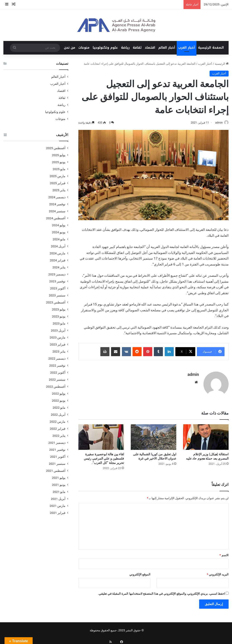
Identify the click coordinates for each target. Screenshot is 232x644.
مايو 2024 (59, 239)
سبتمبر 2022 (57, 379)
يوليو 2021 (59, 478)
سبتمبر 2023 (57, 295)
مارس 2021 (58, 506)
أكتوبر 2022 (58, 372)
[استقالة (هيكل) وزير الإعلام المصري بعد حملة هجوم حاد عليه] (206, 435)
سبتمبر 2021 (57, 464)
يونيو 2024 (59, 232)
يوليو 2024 (59, 225)
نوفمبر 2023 (57, 281)
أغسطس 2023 (56, 302)
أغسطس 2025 (56, 148)
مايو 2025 (59, 169)
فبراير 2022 (58, 429)
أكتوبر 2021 (58, 457)
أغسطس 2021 (56, 471)
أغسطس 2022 (56, 386)
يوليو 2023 (59, 309)
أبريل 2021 (58, 499)
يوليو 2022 (59, 394)
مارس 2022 (58, 422)
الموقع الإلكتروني (140, 573)
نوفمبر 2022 (57, 365)
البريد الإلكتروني (218, 573)
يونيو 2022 (59, 401)
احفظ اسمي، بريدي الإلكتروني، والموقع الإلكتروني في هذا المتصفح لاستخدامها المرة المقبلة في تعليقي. (161, 592)
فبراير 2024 (58, 260)
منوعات (84, 48)
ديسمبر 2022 (57, 358)
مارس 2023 (58, 337)
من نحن (70, 48)
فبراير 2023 (58, 344)
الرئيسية (222, 64)
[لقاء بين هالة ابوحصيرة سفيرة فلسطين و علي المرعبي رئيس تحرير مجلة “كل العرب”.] (101, 435)
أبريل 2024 (58, 246)
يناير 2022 (59, 436)
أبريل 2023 (58, 330)
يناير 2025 (59, 190)
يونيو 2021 (59, 485)
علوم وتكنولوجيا (105, 48)
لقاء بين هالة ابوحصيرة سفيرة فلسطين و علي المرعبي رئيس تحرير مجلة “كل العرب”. (104, 457)
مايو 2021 (59, 492)
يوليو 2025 (59, 155)
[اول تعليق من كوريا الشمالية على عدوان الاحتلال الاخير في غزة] (153, 435)
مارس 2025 (58, 176)
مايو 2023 (59, 323)
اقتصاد (150, 48)
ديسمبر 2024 (57, 197)
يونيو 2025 (59, 162)
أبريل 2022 (58, 415)
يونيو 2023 (59, 316)
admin (217, 123)
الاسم (224, 553)
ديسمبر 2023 (57, 274)
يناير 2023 (59, 351)
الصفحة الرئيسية (211, 48)
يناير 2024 (59, 267)
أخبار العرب (187, 48)
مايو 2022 (59, 408)
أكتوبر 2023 (58, 288)
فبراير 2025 (58, 183)
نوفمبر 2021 (57, 450)
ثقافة (137, 48)
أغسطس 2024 (56, 218)
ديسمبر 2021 (57, 443)
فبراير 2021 (58, 513)
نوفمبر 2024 (57, 204)
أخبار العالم (167, 48)
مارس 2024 (58, 253)
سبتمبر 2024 (57, 211)
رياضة (125, 48)
